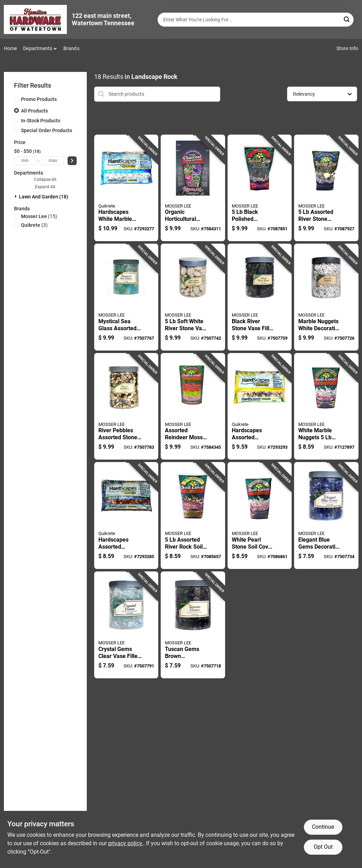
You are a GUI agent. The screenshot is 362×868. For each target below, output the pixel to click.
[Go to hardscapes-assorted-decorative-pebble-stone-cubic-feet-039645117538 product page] (126, 516)
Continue (323, 827)
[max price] (53, 161)
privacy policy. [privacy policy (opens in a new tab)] (126, 843)
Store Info (347, 48)
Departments (38, 48)
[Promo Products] (16, 99)
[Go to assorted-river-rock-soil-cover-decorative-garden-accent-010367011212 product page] (193, 516)
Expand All (45, 187)
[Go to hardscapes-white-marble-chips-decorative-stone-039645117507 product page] (126, 188)
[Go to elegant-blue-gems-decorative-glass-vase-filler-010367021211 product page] (326, 516)
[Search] (347, 19)
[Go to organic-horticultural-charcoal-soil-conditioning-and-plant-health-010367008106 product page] (193, 188)
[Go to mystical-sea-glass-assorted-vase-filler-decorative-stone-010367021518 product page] (126, 297)
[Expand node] (16, 196)
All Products (34, 111)
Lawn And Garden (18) (44, 197)
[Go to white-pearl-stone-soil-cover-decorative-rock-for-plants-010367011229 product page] (260, 516)
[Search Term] (256, 20)
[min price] (25, 161)
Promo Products (39, 99)
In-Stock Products (41, 121)
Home (11, 48)
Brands (71, 48)
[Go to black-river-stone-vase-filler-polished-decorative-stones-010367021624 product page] (260, 297)
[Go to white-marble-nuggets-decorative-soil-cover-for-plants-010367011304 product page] (326, 406)
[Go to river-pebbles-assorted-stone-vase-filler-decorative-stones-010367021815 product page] (126, 406)
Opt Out (323, 847)
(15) (39, 216)
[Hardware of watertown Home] (35, 19)
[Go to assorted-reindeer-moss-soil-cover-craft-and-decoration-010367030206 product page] (193, 406)
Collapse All (45, 179)
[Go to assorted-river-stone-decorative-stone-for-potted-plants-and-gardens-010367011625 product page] (326, 188)
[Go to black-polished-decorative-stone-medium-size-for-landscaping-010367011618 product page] (260, 188)
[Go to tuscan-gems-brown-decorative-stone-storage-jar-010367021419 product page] (193, 625)
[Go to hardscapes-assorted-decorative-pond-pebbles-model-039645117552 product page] (260, 406)
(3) (34, 225)
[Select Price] (72, 161)
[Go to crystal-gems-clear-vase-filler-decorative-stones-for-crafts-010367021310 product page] (126, 625)
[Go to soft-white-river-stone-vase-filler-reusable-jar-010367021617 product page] (193, 297)
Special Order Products (47, 130)
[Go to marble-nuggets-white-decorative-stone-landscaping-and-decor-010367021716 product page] (326, 297)
